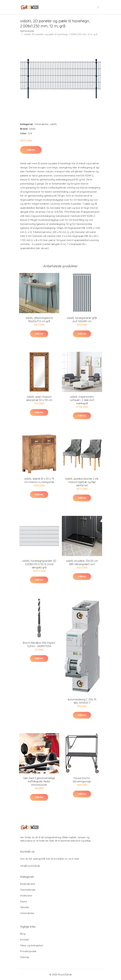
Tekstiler (25, 907)
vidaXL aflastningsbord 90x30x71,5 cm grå (39, 320)
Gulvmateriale (28, 890)
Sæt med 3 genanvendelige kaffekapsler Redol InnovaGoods (39, 781)
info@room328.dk (30, 866)
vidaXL (53, 124)
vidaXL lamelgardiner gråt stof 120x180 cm (82, 320)
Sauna (24, 901)
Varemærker (42, 124)
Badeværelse (28, 884)
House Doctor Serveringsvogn (82, 780)
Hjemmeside (27, 31)
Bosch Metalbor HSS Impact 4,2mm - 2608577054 (39, 644)
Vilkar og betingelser (32, 945)
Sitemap (25, 957)
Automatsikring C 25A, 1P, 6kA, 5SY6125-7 (82, 701)
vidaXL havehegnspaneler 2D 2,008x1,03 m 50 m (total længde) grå (39, 564)
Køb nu (31, 150)
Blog (23, 934)
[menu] (98, 7)
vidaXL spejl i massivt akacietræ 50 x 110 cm (39, 398)
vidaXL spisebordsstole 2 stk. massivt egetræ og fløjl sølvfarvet (82, 482)
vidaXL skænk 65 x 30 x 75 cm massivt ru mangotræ (39, 480)
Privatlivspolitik (28, 951)
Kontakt (25, 940)
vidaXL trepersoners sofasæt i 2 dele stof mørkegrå (82, 400)
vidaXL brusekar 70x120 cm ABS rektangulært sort (82, 562)
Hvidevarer (26, 896)
